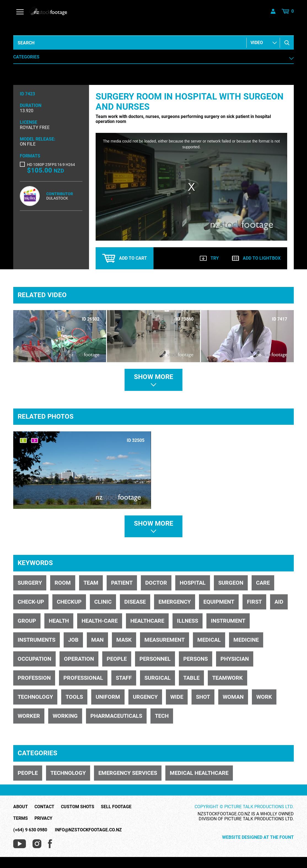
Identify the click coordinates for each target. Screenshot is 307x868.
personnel (155, 659)
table (191, 678)
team (91, 583)
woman (233, 697)
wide (177, 697)
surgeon (231, 583)
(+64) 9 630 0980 (30, 830)
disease (135, 602)
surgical (157, 678)
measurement (165, 640)
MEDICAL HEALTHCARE (199, 773)
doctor (156, 583)
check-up (31, 602)
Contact (44, 807)
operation (79, 659)
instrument (228, 621)
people (117, 659)
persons (196, 659)
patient (122, 583)
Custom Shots (78, 807)
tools (74, 697)
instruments (37, 640)
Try (209, 258)
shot (203, 697)
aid (279, 602)
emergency (175, 602)
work (264, 697)
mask (124, 640)
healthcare (147, 621)
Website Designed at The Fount (258, 837)
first (254, 602)
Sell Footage (116, 807)
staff (124, 678)
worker (29, 716)
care (263, 583)
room (63, 583)
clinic (103, 602)
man (97, 640)
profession (34, 678)
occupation (34, 659)
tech (162, 716)
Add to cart (125, 258)
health (59, 621)
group (27, 621)
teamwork (227, 678)
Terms (21, 818)
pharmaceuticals (116, 716)
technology (35, 697)
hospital (193, 583)
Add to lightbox (256, 258)
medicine (246, 640)
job (73, 640)
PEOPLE (28, 773)
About (21, 807)
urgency (145, 697)
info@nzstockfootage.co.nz (88, 830)
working (65, 716)
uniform (108, 697)
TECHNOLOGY (68, 773)
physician (235, 659)
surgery (30, 583)
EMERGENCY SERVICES (128, 773)
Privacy (43, 818)
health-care (100, 621)
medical (209, 640)
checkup (69, 602)
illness (188, 621)
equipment (219, 602)
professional (83, 678)
